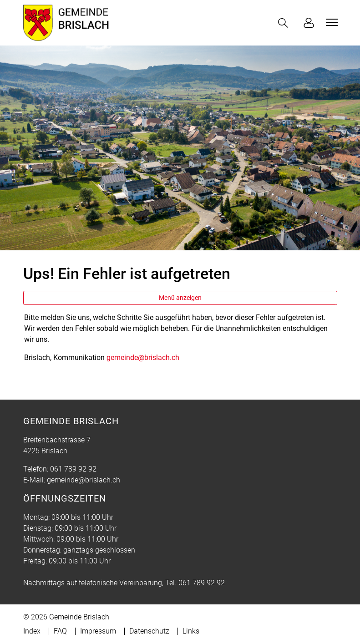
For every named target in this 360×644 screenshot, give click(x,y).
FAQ (60, 631)
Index (32, 631)
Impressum (98, 631)
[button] (285, 23)
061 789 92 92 (73, 469)
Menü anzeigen (180, 298)
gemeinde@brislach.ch (143, 357)
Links (191, 631)
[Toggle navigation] (330, 22)
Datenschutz (149, 631)
